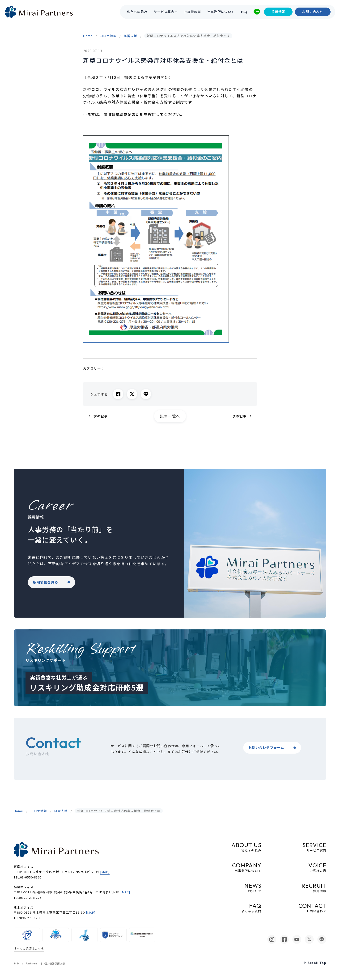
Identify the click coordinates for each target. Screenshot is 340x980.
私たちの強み (137, 12)
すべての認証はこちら (29, 948)
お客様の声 (192, 12)
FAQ (244, 12)
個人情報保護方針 (55, 963)
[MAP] (105, 872)
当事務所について (221, 12)
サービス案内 (164, 12)
